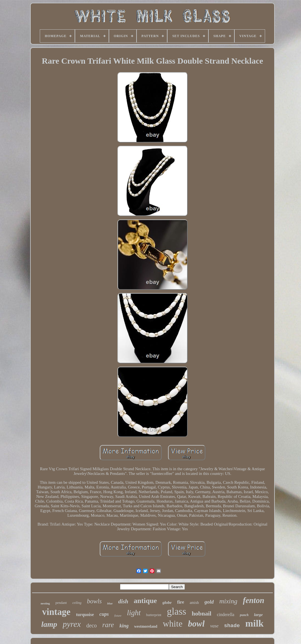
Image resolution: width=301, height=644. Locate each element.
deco (91, 625)
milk (255, 623)
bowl (196, 624)
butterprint (154, 615)
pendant (61, 603)
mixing (228, 601)
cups (104, 614)
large (258, 615)
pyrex (72, 624)
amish (194, 603)
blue (110, 603)
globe (167, 602)
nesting (45, 603)
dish (123, 601)
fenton (254, 600)
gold (209, 602)
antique (145, 601)
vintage (56, 612)
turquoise (85, 615)
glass (177, 611)
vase (214, 626)
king (124, 626)
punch (244, 615)
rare (108, 625)
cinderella (226, 615)
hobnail (202, 613)
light (134, 613)
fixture (118, 616)
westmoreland (146, 626)
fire (181, 602)
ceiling (77, 603)
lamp (49, 624)
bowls (94, 601)
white (173, 624)
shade (232, 626)
